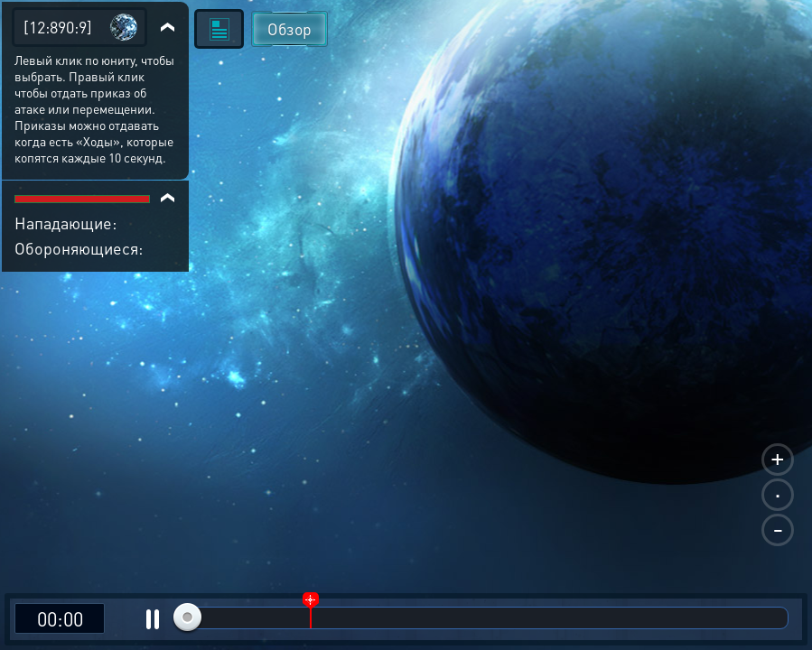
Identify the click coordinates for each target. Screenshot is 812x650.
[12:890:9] (58, 27)
